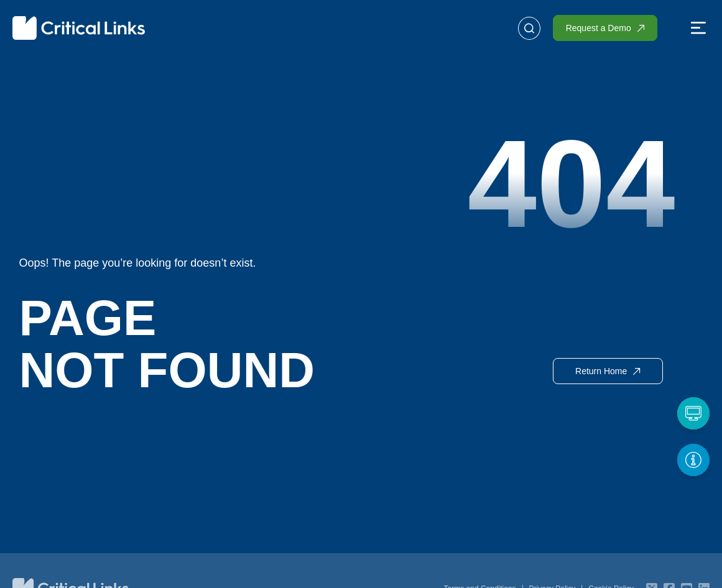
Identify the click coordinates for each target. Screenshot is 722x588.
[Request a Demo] (692, 412)
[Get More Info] (692, 459)
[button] (698, 29)
